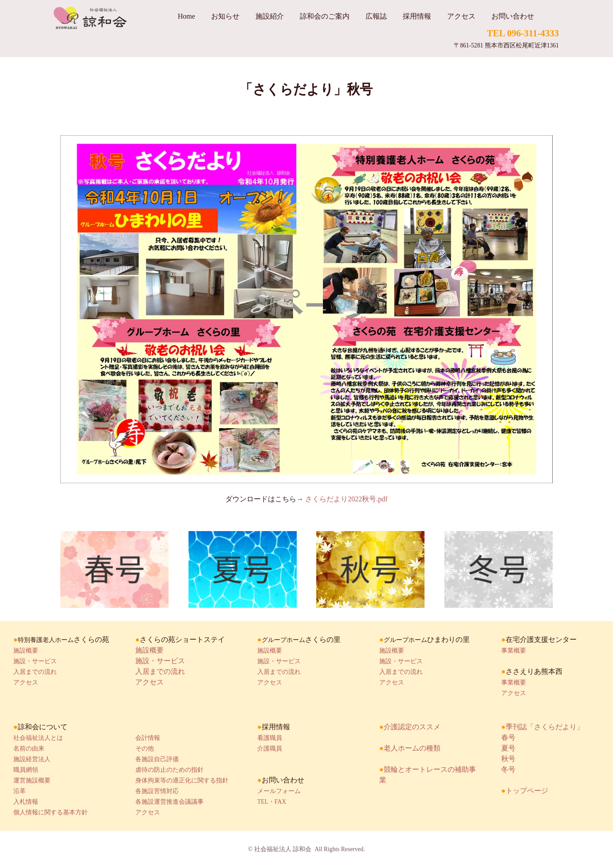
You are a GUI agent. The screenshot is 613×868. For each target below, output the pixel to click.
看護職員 (270, 738)
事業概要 (514, 651)
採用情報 (417, 16)
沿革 (20, 791)
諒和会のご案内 (325, 16)
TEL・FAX (272, 802)
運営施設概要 (32, 780)
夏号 (508, 748)
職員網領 (26, 770)
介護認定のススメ (412, 727)
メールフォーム (279, 791)
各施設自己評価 (157, 759)
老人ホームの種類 (412, 748)
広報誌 (376, 16)
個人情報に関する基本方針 (51, 812)
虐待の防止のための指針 (169, 770)
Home (187, 16)
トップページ (527, 791)
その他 (145, 749)
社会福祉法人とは (38, 738)
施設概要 (26, 651)
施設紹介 (270, 16)
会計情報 (148, 738)
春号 (508, 737)
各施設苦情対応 (157, 791)
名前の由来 (29, 749)
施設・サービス (35, 661)
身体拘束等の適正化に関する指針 (182, 780)
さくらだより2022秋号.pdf (346, 499)
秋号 (508, 759)
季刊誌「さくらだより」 (545, 727)
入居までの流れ (35, 672)
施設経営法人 (32, 759)
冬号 (508, 769)
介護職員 (270, 749)
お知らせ (225, 16)
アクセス (461, 16)
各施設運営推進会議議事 (169, 802)
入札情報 (26, 802)
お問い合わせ (513, 16)
